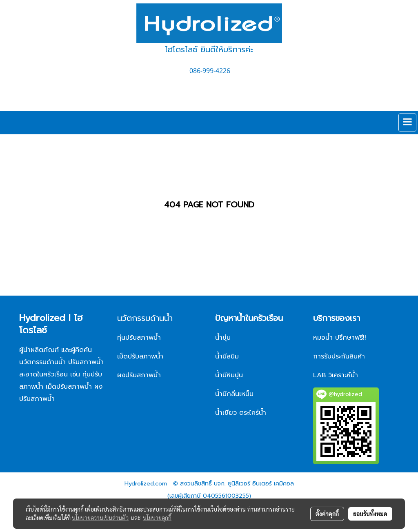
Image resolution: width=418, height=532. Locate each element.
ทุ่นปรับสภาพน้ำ (139, 338)
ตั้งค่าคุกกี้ (327, 514)
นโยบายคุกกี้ (157, 518)
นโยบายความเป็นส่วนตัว (100, 518)
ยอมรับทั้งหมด (370, 514)
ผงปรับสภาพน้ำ (140, 375)
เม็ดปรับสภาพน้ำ (140, 356)
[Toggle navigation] (407, 122)
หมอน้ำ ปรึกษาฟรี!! (340, 338)
